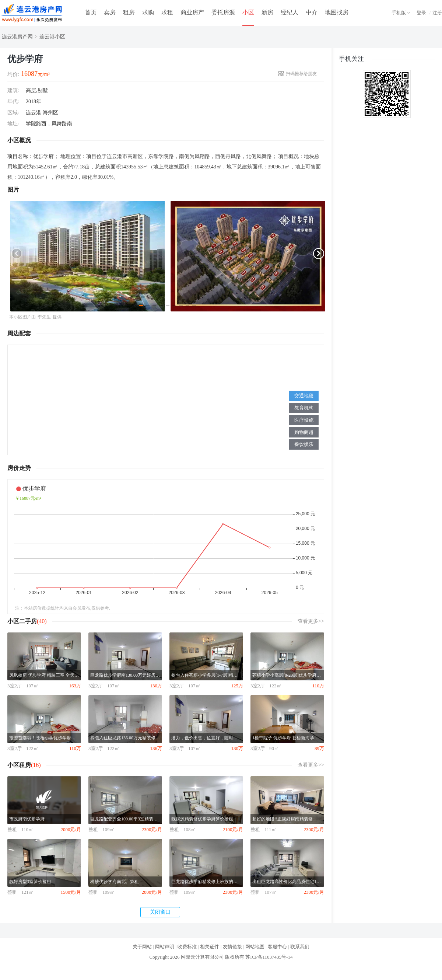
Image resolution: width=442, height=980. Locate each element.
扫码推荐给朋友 (301, 74)
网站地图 (255, 947)
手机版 (399, 13)
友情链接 (232, 947)
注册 (437, 13)
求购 (148, 12)
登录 (421, 13)
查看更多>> (311, 621)
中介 (312, 12)
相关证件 (210, 947)
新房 (267, 12)
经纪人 (290, 12)
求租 (167, 12)
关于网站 (142, 947)
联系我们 (300, 947)
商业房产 (192, 12)
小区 (248, 12)
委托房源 (223, 12)
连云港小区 (52, 37)
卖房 (110, 12)
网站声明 (165, 947)
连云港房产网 (17, 37)
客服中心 (277, 947)
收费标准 (187, 947)
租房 (129, 12)
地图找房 (337, 12)
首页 (91, 12)
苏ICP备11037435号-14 (269, 957)
